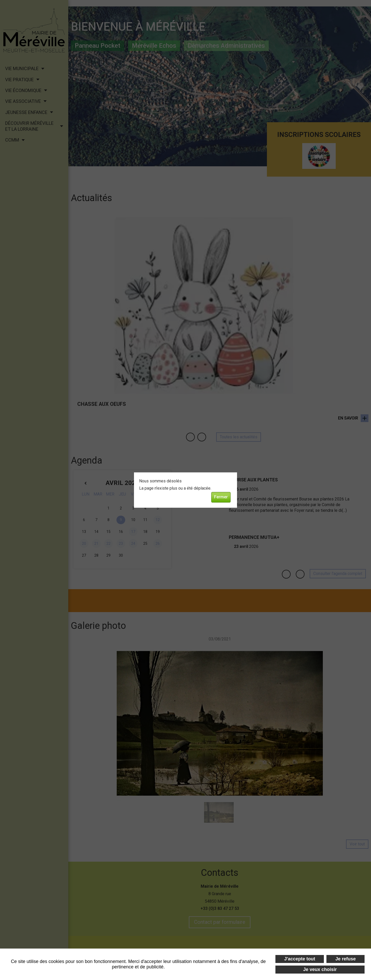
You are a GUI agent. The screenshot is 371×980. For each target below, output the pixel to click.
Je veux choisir (320, 969)
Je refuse (346, 959)
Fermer (221, 497)
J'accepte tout (300, 959)
